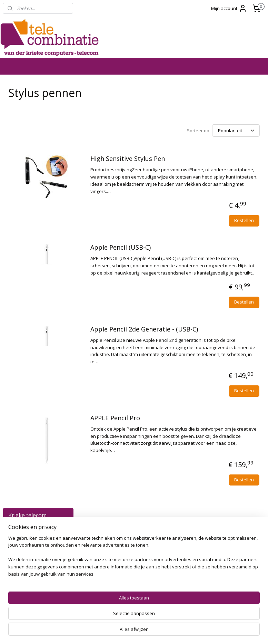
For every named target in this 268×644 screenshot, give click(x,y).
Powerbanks (29, 264)
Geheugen (41, 286)
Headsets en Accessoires (41, 300)
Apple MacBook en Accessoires (41, 205)
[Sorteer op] (216, 130)
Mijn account (229, 8)
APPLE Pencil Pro (192, 478)
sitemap (110, 631)
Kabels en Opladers (41, 222)
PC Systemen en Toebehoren (41, 171)
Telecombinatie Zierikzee (212, 592)
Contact (18, 348)
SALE (14, 359)
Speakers (41, 326)
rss (124, 631)
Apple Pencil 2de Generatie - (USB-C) (209, 371)
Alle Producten (38, 106)
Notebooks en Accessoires (41, 188)
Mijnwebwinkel (211, 631)
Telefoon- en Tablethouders (32, 250)
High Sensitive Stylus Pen (204, 161)
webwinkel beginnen (150, 631)
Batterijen (41, 314)
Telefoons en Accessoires (41, 120)
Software (41, 337)
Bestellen (244, 237)
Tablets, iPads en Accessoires (41, 137)
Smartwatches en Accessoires (41, 154)
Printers (24, 275)
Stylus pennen (31, 236)
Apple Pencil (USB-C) (197, 264)
